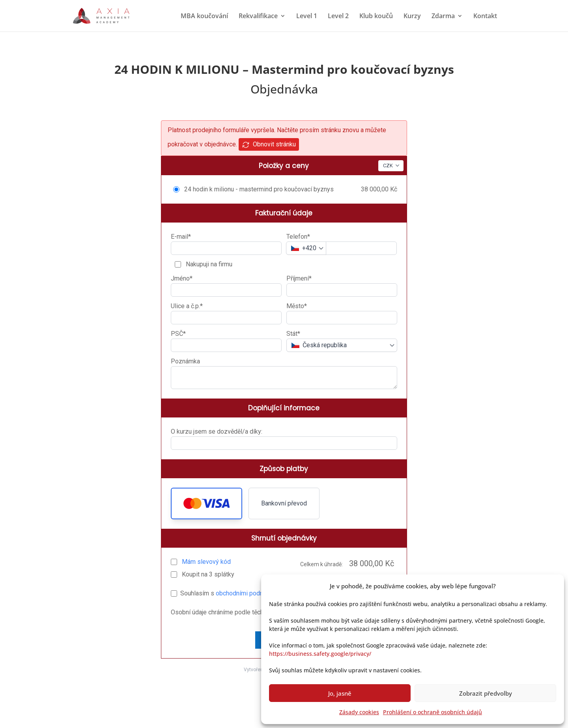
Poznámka (185, 361)
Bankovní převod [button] (284, 503)
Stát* (293, 334)
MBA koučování (204, 17)
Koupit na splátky (207, 574)
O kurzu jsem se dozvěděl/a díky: (217, 431)
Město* (297, 306)
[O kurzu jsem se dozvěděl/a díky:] (284, 443)
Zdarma (443, 17)
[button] (206, 503)
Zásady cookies (359, 712)
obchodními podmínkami (249, 593)
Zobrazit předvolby (486, 693)
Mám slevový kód (206, 562)
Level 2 (338, 17)
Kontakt (485, 17)
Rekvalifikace (258, 17)
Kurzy (412, 17)
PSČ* (178, 334)
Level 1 (307, 17)
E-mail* (181, 237)
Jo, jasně (340, 693)
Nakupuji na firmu (208, 264)
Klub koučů (376, 17)
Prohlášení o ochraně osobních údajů (433, 712)
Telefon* (298, 237)
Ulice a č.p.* (187, 306)
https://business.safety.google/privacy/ (320, 654)
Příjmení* (299, 278)
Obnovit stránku (269, 145)
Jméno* (182, 278)
